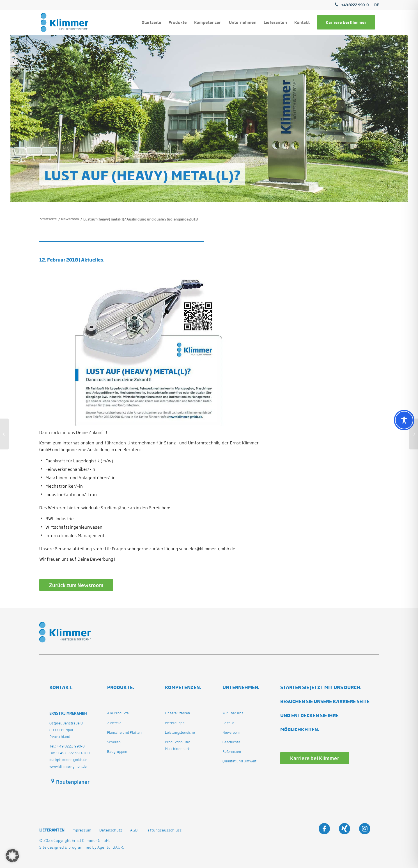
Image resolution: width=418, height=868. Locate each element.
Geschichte (231, 742)
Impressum (81, 830)
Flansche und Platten (125, 732)
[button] (12, 856)
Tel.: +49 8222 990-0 (67, 746)
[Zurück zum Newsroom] (76, 585)
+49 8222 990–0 (355, 5)
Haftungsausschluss (163, 830)
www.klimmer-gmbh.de (68, 766)
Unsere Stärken (178, 713)
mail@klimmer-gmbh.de (68, 760)
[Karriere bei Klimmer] (315, 758)
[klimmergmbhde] (65, 22)
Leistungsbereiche (180, 732)
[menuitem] (375, 5)
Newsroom (231, 732)
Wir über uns (233, 713)
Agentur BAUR (110, 847)
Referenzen (232, 752)
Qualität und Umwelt (239, 761)
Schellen (114, 742)
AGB (134, 830)
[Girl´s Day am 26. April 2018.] (4, 434)
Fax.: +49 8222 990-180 (70, 753)
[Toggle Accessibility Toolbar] (404, 420)
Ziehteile (114, 723)
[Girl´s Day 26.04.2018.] (414, 434)
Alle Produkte (118, 713)
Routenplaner (73, 782)
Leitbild (228, 723)
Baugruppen (117, 752)
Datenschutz (111, 830)
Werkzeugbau (176, 723)
